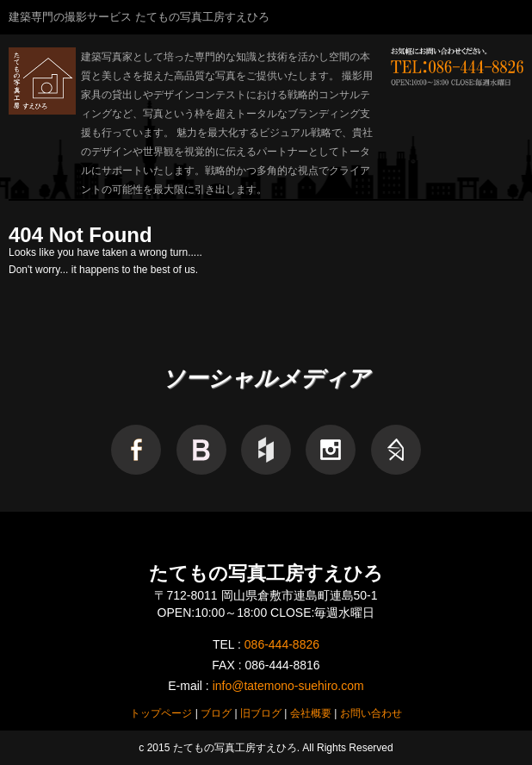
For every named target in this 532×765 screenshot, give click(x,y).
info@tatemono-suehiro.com (288, 686)
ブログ (216, 713)
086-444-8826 (282, 644)
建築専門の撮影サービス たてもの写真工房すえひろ (139, 17)
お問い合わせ (371, 713)
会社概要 (311, 713)
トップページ (161, 713)
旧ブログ (261, 713)
